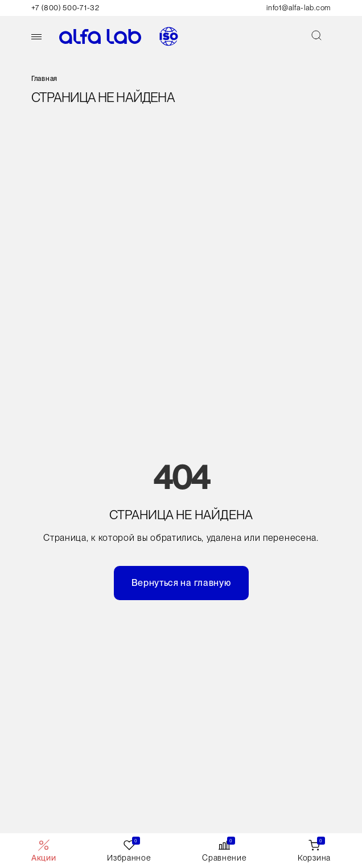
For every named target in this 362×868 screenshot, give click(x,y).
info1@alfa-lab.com (299, 8)
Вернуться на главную (181, 583)
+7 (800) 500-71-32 (65, 8)
